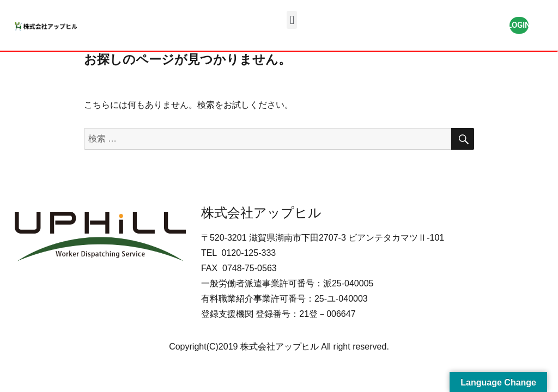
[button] (292, 20)
